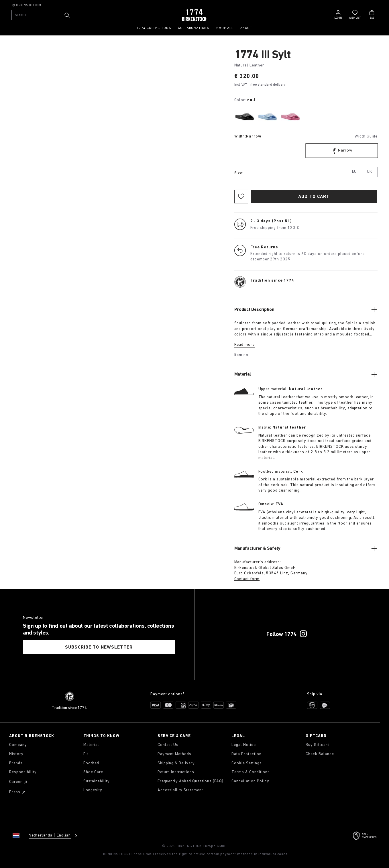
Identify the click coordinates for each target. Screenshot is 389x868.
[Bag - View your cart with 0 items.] (372, 14)
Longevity (93, 790)
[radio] (245, 117)
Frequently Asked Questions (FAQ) (190, 781)
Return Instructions (176, 772)
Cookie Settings (247, 763)
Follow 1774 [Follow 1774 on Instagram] (281, 634)
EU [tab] (354, 172)
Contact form (247, 579)
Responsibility (23, 772)
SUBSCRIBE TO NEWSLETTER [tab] (99, 647)
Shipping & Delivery (176, 763)
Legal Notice (244, 745)
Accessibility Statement (180, 790)
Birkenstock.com (27, 5)
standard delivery (272, 85)
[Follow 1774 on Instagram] (303, 634)
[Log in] (338, 14)
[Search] (42, 15)
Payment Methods (175, 754)
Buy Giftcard (318, 745)
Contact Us (168, 745)
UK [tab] (369, 172)
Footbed (91, 763)
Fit (86, 754)
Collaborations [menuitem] (194, 28)
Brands (16, 763)
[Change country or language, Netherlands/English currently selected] (41, 836)
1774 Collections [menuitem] (154, 28)
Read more (245, 345)
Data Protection (246, 754)
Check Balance (320, 754)
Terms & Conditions (251, 772)
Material (91, 745)
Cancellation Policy (250, 781)
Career (19, 782)
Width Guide (366, 137)
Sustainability (97, 781)
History (16, 754)
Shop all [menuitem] (225, 28)
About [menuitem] (246, 28)
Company (18, 745)
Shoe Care (93, 772)
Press (18, 792)
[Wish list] (355, 14)
